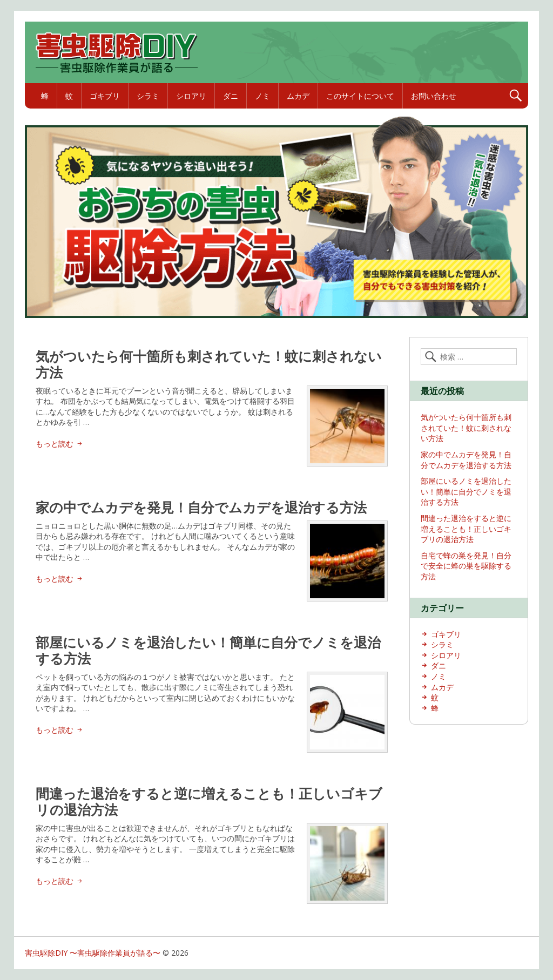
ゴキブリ (105, 96)
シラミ (148, 96)
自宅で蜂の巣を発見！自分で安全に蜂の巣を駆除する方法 (466, 566)
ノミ (262, 96)
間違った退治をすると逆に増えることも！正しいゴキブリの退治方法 (209, 801)
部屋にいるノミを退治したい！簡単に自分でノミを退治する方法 (208, 650)
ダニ (231, 96)
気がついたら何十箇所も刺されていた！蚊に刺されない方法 (209, 364)
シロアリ (191, 96)
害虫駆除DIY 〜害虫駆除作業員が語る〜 (93, 953)
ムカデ (298, 96)
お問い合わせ (434, 96)
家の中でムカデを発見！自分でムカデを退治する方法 (201, 507)
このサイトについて (360, 96)
